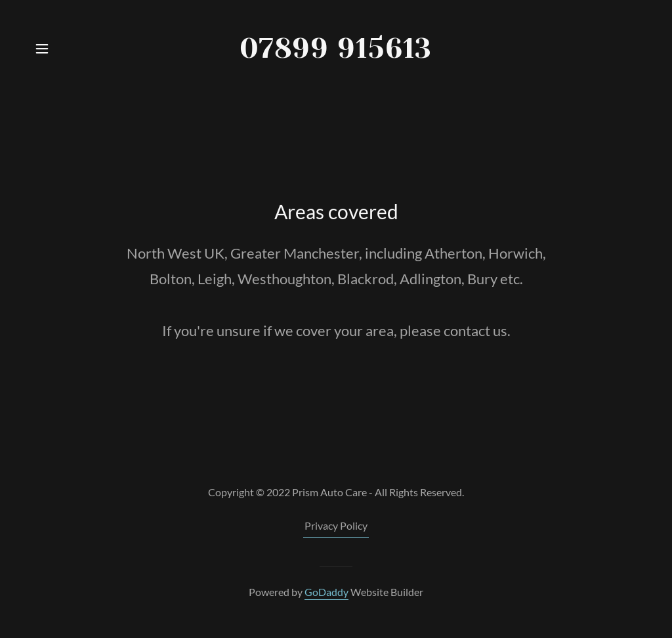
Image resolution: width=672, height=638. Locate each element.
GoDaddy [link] (326, 592)
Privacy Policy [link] (336, 525)
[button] (42, 49)
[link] (336, 49)
